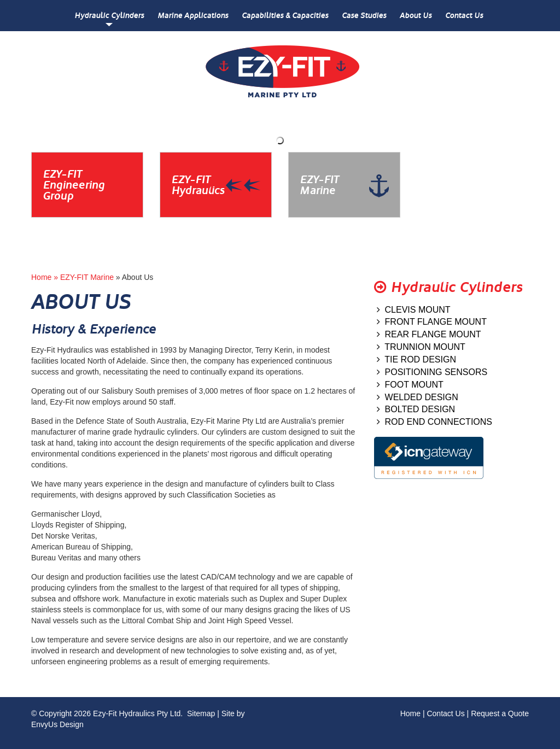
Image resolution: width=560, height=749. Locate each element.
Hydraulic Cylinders (109, 16)
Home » (46, 277)
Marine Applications (193, 16)
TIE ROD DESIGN (416, 359)
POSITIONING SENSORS (432, 372)
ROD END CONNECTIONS (434, 422)
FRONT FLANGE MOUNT (432, 322)
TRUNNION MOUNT (421, 347)
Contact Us (464, 16)
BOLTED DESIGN (416, 409)
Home (410, 713)
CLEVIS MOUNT (414, 310)
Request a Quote (500, 713)
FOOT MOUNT (410, 385)
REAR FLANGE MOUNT (429, 334)
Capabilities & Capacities (285, 16)
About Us (416, 16)
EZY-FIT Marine (87, 277)
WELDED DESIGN (418, 397)
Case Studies (364, 16)
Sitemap (201, 713)
